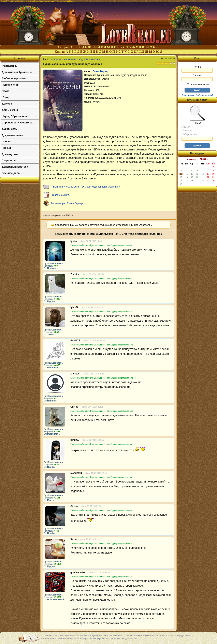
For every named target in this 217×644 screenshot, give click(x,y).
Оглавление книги (60, 195)
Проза (6, 91)
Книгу (186, 127)
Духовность (9, 129)
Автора (187, 130)
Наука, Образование (15, 116)
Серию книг (189, 134)
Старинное (9, 160)
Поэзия (6, 148)
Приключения (11, 85)
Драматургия (10, 154)
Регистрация (188, 95)
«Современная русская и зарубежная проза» (75, 59)
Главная (20, 58)
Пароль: (197, 78)
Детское (7, 104)
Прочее (6, 141)
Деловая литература (15, 167)
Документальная (12, 135)
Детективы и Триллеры (17, 72)
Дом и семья (10, 110)
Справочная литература (17, 123)
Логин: (197, 69)
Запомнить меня (198, 85)
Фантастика (9, 66)
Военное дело (11, 173)
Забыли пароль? (205, 95)
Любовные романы (14, 78)
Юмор (6, 97)
